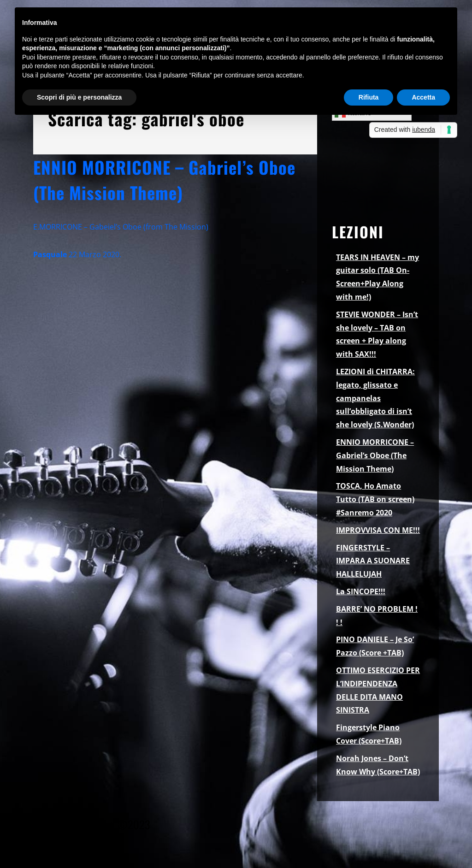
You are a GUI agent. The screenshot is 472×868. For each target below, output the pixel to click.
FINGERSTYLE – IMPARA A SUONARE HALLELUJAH (373, 561)
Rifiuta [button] (369, 97)
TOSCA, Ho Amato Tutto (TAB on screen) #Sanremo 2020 (375, 499)
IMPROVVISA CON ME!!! (378, 530)
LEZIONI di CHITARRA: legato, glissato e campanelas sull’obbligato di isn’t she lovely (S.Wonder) (375, 398)
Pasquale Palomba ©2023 (92, 824)
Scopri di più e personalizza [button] (79, 97)
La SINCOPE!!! (361, 591)
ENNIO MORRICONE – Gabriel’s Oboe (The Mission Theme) (164, 180)
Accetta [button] (423, 97)
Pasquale (50, 254)
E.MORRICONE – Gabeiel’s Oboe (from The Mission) (121, 227)
